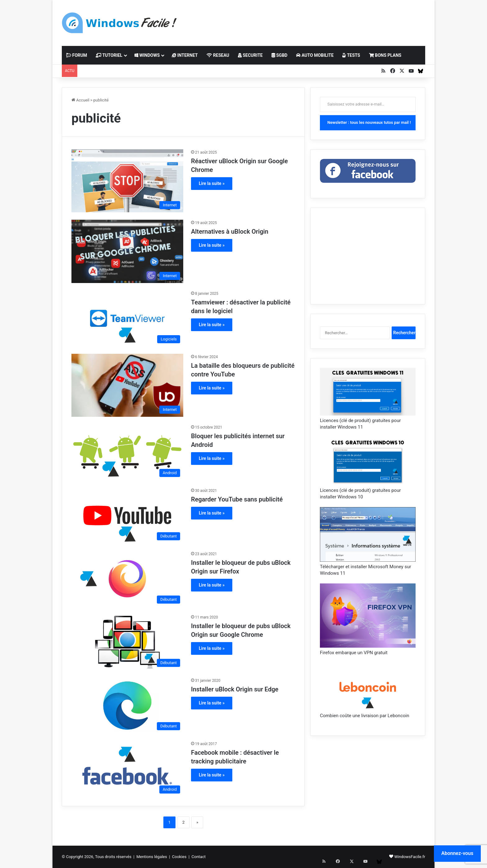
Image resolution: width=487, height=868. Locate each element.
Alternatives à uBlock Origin (230, 232)
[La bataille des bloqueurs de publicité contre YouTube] (127, 385)
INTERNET (185, 55)
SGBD (280, 55)
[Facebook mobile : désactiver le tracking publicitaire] (127, 769)
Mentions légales (152, 857)
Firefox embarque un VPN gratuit (354, 653)
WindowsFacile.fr (410, 857)
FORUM (77, 55)
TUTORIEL (109, 55)
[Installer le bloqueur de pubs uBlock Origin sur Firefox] (127, 579)
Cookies (179, 857)
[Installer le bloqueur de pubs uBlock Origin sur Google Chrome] (127, 642)
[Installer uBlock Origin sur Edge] (127, 705)
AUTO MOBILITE (315, 55)
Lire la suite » (212, 183)
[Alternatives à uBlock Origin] (127, 251)
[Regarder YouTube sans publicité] (127, 515)
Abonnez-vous (457, 853)
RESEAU (218, 55)
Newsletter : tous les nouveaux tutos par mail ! (369, 122)
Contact (199, 857)
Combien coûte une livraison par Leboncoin (364, 716)
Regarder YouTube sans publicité (237, 499)
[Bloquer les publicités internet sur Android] (127, 452)
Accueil (80, 100)
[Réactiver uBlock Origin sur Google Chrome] (127, 181)
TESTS (351, 55)
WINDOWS (147, 55)
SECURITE (250, 55)
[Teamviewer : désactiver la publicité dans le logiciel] (127, 318)
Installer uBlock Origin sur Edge (235, 689)
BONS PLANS (385, 55)
